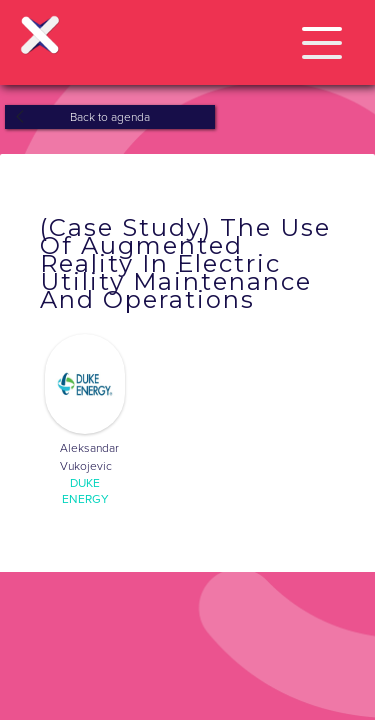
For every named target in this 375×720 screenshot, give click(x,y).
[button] (322, 39)
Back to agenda (110, 117)
